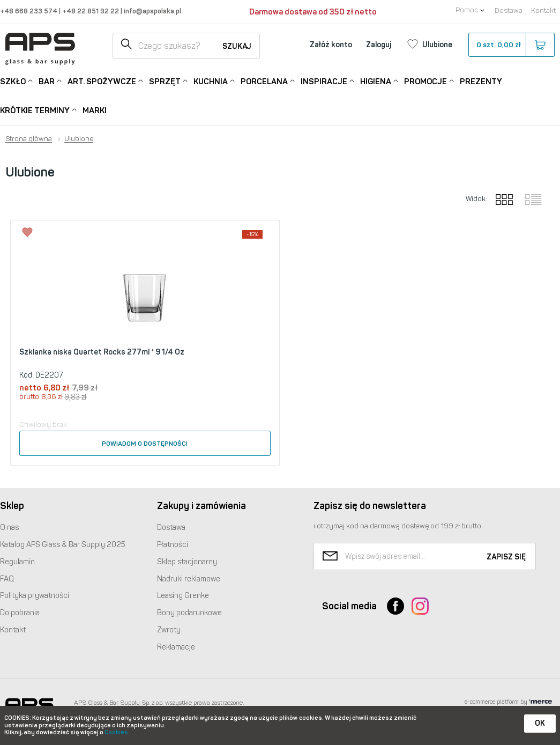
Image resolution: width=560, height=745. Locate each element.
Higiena (376, 81)
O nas (9, 528)
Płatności (173, 545)
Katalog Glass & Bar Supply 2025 (63, 545)
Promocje (425, 81)
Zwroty (169, 630)
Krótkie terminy (35, 110)
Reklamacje (176, 647)
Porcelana (264, 81)
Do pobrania (20, 613)
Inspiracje (324, 81)
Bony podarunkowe (189, 613)
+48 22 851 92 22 (91, 11)
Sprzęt (165, 81)
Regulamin (17, 562)
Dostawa (509, 10)
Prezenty (481, 82)
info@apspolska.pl (152, 11)
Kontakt (543, 10)
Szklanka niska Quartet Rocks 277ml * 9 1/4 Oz (102, 352)
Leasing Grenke (183, 596)
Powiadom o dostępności (145, 444)
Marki (95, 110)
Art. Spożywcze (102, 81)
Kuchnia (211, 81)
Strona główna (29, 139)
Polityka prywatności (35, 596)
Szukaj (237, 46)
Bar (47, 81)
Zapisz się (506, 557)
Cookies (116, 732)
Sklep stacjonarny (187, 562)
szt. (511, 45)
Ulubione (79, 139)
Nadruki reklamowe (189, 579)
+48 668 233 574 (29, 11)
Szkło (13, 81)
